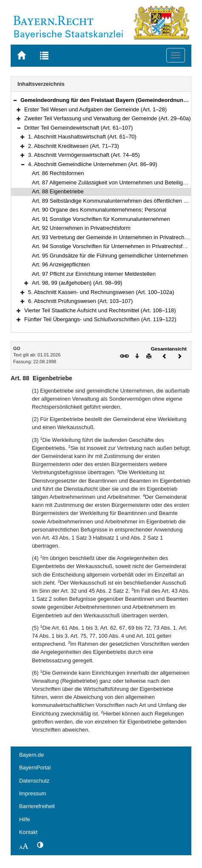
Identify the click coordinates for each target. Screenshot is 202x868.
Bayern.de (31, 755)
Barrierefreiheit (37, 806)
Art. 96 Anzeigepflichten (61, 264)
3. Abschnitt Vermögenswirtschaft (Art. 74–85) (84, 155)
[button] (15, 100)
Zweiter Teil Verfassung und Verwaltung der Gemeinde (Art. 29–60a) (107, 118)
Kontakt (28, 832)
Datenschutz (34, 781)
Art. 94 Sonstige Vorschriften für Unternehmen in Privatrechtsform (112, 246)
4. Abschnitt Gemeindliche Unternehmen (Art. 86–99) (93, 164)
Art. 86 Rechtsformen (58, 173)
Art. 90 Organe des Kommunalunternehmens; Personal (99, 210)
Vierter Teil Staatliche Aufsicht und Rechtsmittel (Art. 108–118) (100, 310)
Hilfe (25, 819)
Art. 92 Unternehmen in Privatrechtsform (81, 228)
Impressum (33, 793)
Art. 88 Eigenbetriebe (58, 191)
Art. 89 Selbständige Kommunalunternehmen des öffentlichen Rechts (116, 201)
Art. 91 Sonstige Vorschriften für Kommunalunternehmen (101, 219)
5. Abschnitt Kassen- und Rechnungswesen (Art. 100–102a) (101, 292)
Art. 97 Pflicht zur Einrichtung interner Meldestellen (94, 274)
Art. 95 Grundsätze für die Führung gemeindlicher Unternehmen (110, 256)
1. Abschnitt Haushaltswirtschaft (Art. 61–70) (82, 137)
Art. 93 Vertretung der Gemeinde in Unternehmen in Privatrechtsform (116, 237)
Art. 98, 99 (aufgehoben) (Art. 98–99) (77, 283)
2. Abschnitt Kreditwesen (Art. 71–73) (74, 146)
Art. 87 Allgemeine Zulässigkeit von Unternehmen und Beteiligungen (115, 182)
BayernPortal (35, 768)
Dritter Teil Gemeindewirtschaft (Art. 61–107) (78, 128)
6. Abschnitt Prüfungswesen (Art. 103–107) (80, 301)
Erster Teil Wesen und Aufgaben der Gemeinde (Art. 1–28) (95, 109)
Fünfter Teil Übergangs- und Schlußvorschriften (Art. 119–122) (100, 319)
